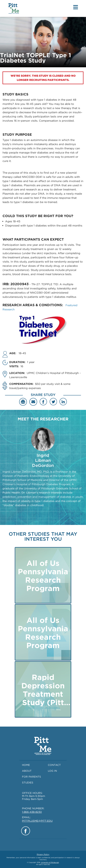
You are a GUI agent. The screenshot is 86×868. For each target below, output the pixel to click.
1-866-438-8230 (32, 812)
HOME (26, 765)
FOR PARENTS (31, 777)
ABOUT (27, 771)
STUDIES (28, 783)
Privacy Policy (43, 854)
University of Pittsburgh (50, 862)
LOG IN (52, 771)
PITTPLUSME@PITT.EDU (37, 821)
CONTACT (54, 765)
